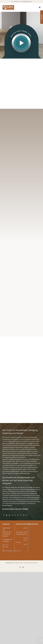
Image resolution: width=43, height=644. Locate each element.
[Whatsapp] (15, 515)
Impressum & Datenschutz (30, 563)
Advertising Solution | (18, 563)
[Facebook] (4, 515)
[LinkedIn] (10, 515)
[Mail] (27, 515)
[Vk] (24, 515)
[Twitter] (7, 515)
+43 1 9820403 (15, 1)
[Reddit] (12, 515)
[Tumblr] (18, 515)
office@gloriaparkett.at (26, 1)
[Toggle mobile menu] (40, 7)
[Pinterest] (21, 515)
